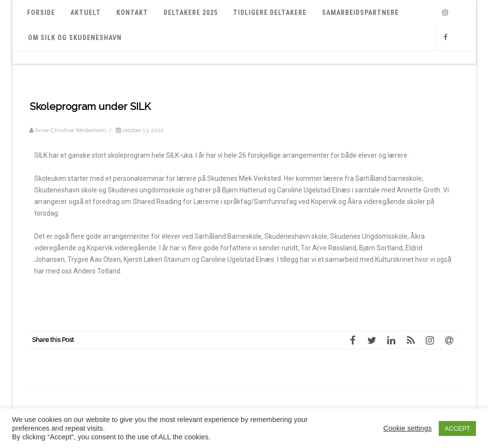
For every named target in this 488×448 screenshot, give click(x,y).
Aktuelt (86, 13)
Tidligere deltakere (270, 13)
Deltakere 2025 (191, 13)
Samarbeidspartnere (360, 13)
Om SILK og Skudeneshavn (75, 38)
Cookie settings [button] (407, 428)
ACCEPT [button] (457, 428)
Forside (41, 13)
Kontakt (132, 13)
